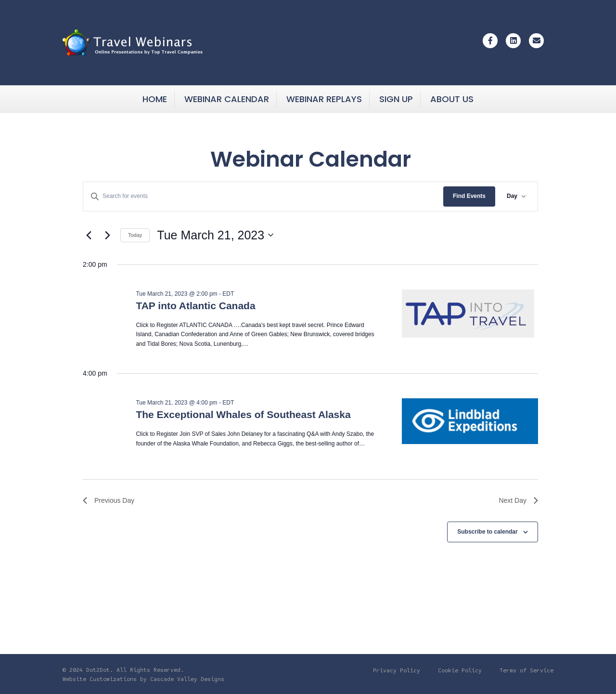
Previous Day (109, 500)
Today (135, 235)
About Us (452, 99)
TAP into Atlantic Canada (195, 306)
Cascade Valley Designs (187, 679)
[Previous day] (89, 235)
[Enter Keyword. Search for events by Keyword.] (263, 196)
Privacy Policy (397, 670)
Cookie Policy (460, 670)
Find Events (469, 196)
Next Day (518, 500)
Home (155, 99)
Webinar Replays (324, 99)
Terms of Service (526, 670)
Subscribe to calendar (487, 532)
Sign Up (396, 99)
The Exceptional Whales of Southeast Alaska (243, 414)
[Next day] (107, 235)
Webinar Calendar (227, 99)
